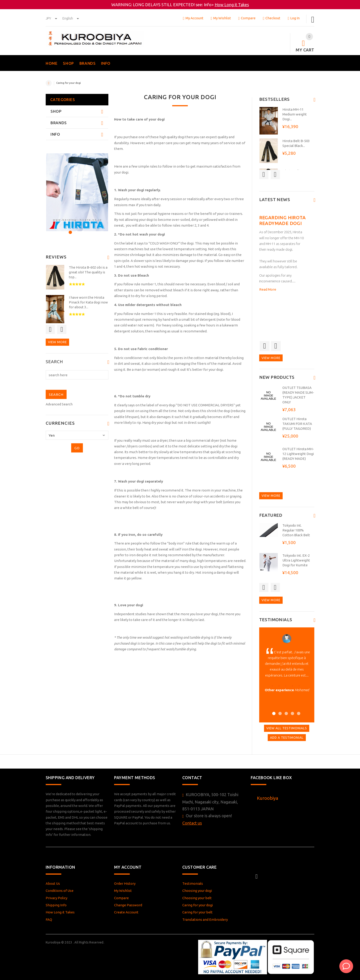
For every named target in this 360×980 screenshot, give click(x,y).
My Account (193, 18)
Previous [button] (50, 329)
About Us (53, 883)
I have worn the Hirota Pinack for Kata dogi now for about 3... (88, 302)
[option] (77, 192)
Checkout (272, 18)
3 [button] (82, 232)
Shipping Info (56, 905)
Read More (268, 289)
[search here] (77, 375)
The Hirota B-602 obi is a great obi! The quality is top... (88, 272)
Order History (125, 883)
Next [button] (62, 329)
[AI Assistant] (346, 966)
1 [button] (70, 232)
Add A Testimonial (287, 738)
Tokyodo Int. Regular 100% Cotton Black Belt (296, 530)
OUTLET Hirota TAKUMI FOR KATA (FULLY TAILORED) (297, 424)
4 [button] (292, 713)
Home (49, 83)
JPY (52, 18)
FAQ (49, 920)
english (71, 18)
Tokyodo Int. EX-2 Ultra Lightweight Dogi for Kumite (296, 560)
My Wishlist (221, 18)
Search (54, 362)
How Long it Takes (232, 5)
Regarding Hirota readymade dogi (283, 220)
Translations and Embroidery (205, 920)
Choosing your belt (197, 898)
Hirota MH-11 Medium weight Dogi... (295, 114)
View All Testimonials (287, 728)
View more (57, 342)
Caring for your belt (197, 912)
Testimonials (193, 883)
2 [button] (76, 232)
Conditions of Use (60, 891)
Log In (294, 18)
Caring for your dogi (198, 905)
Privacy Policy (56, 898)
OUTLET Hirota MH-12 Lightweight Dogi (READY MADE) (298, 454)
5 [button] (298, 713)
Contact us (192, 823)
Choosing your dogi (197, 891)
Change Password (128, 905)
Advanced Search (59, 404)
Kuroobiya (267, 798)
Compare (247, 18)
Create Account (126, 912)
